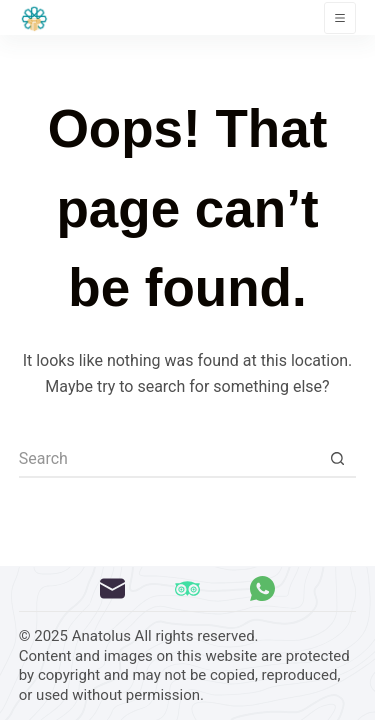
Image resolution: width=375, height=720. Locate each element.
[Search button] (337, 459)
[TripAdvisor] (187, 588)
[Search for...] (169, 459)
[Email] (112, 588)
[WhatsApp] (262, 588)
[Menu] (340, 18)
